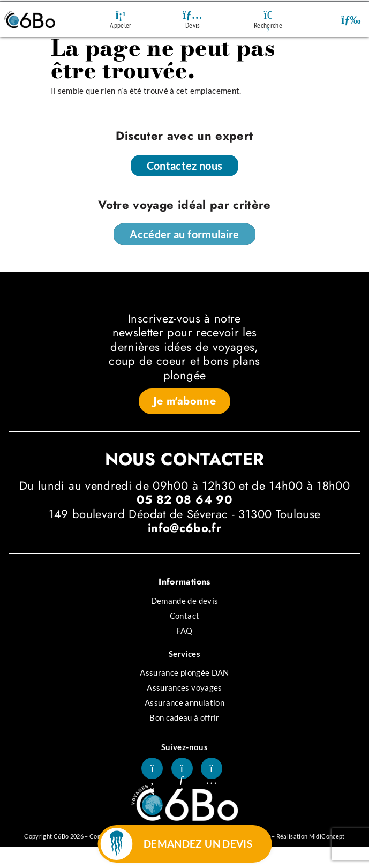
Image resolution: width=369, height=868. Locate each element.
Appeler (121, 25)
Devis (193, 25)
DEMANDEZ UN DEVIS (198, 844)
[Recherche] (268, 15)
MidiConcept (327, 836)
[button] (351, 20)
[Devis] (193, 15)
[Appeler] (121, 15)
